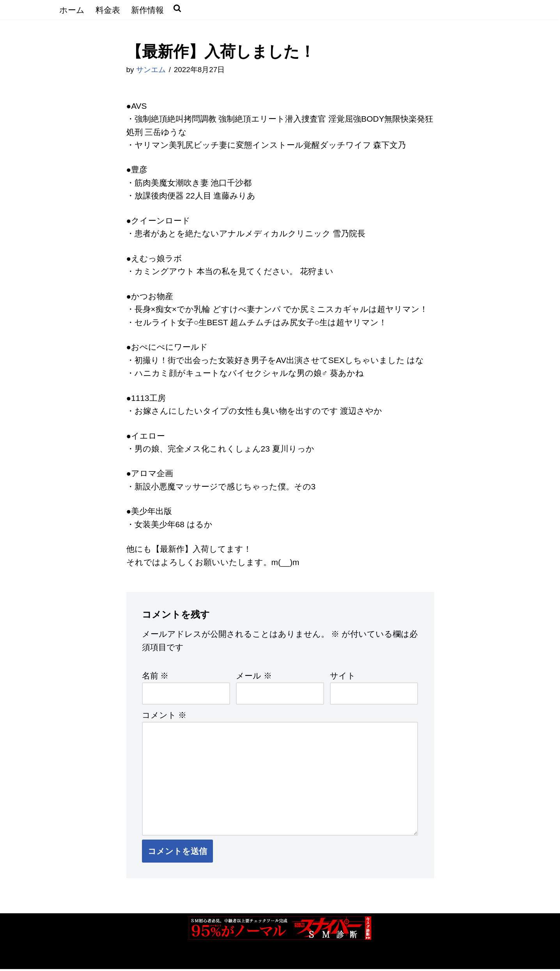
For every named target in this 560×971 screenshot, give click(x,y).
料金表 (108, 10)
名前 (155, 677)
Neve (67, 960)
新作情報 (147, 10)
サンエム (151, 70)
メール (254, 677)
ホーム (72, 10)
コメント (164, 717)
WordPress (149, 960)
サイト (343, 677)
